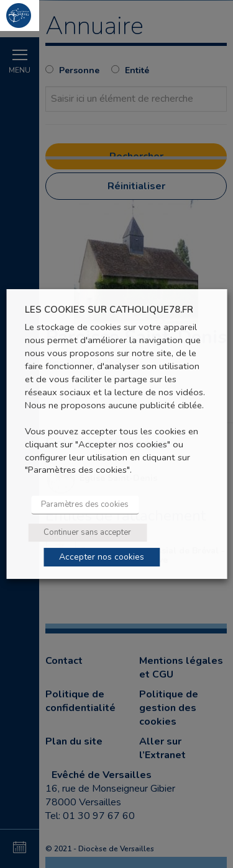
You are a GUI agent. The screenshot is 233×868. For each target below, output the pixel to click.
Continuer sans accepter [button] (87, 532)
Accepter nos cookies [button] (102, 557)
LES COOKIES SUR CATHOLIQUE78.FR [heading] (109, 310)
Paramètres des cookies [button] (85, 504)
